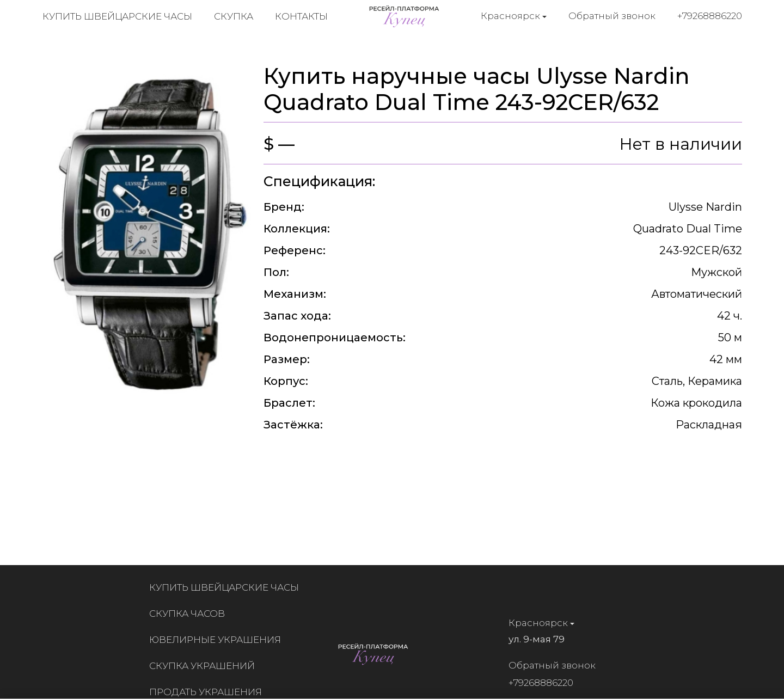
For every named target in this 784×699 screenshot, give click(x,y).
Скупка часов (190, 614)
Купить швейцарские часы (117, 16)
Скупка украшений (205, 666)
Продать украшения (209, 692)
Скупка (234, 16)
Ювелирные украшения (218, 640)
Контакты (301, 16)
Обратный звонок (612, 16)
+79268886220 (710, 16)
